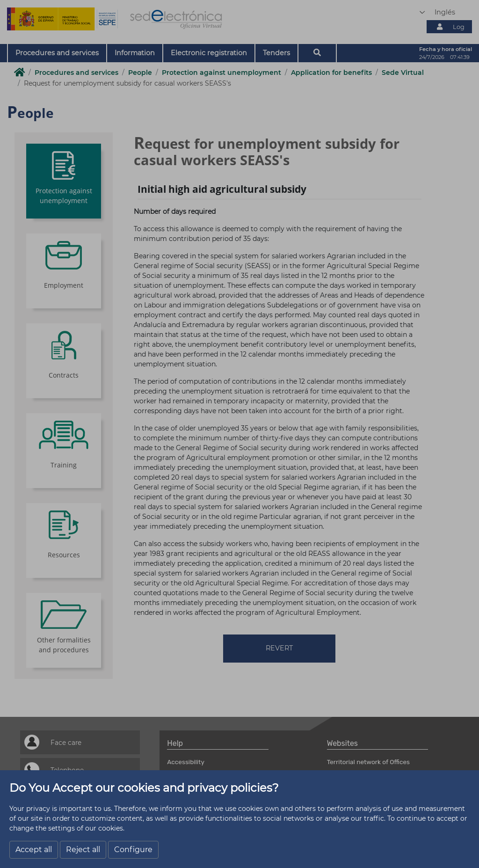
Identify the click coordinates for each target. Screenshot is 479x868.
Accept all (34, 850)
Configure (133, 850)
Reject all (83, 850)
